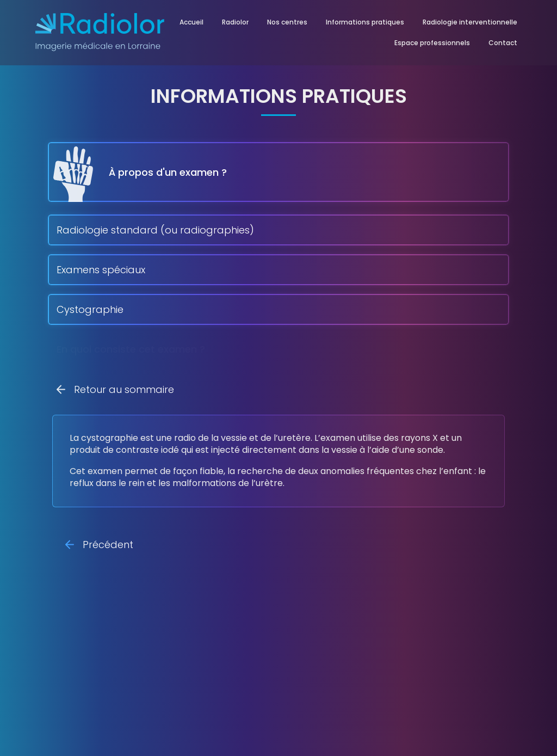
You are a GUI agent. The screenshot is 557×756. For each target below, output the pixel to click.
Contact (503, 43)
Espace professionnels (432, 43)
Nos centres (287, 22)
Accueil (191, 22)
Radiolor (235, 22)
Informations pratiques (365, 22)
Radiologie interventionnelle (470, 22)
